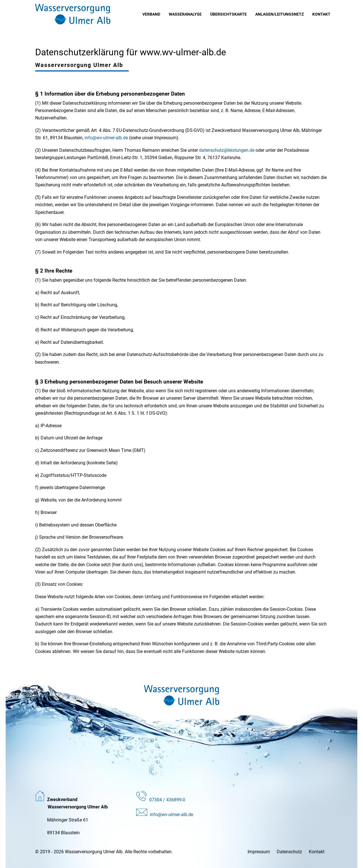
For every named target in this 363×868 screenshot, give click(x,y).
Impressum (259, 852)
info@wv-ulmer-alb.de (106, 138)
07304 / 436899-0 (167, 800)
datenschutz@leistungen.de (227, 150)
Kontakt (317, 852)
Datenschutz (289, 852)
